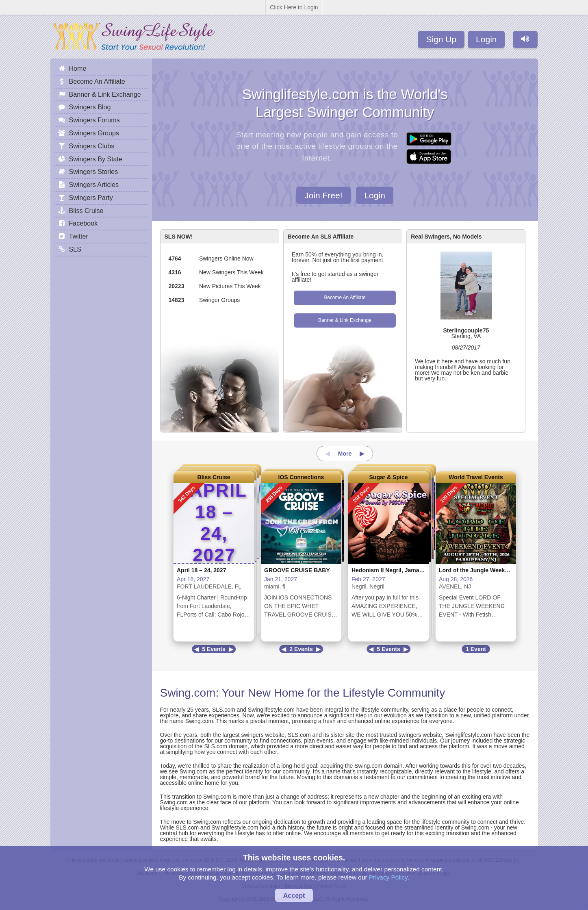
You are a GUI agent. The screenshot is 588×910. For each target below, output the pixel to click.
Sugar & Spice (389, 477)
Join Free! (323, 195)
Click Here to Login (294, 7)
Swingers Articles (94, 185)
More (345, 454)
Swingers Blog (90, 107)
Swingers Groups (94, 133)
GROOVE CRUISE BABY (297, 570)
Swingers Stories (94, 172)
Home (78, 68)
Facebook (84, 223)
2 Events (301, 649)
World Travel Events (476, 477)
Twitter (79, 236)
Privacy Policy (388, 877)
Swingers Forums (94, 120)
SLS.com (224, 710)
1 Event (476, 649)
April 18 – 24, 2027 (201, 570)
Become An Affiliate (345, 298)
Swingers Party (91, 198)
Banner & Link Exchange (345, 320)
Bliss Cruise (214, 477)
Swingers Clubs (92, 146)
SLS (75, 249)
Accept (294, 895)
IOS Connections (301, 477)
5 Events (214, 649)
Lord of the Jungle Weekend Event (485, 570)
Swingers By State (96, 159)
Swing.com (188, 693)
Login (486, 39)
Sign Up (441, 39)
